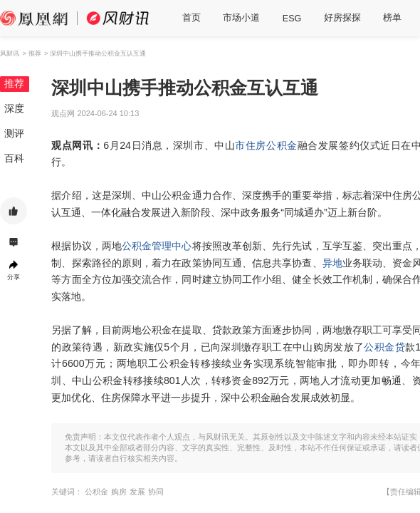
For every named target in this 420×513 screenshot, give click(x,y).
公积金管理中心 (157, 246)
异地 (332, 263)
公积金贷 (384, 347)
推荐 (14, 83)
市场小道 (241, 18)
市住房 (251, 145)
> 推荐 (31, 53)
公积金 (282, 145)
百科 (14, 158)
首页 (191, 18)
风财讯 (10, 53)
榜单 (392, 18)
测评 (14, 133)
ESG (292, 19)
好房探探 (342, 18)
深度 (14, 108)
